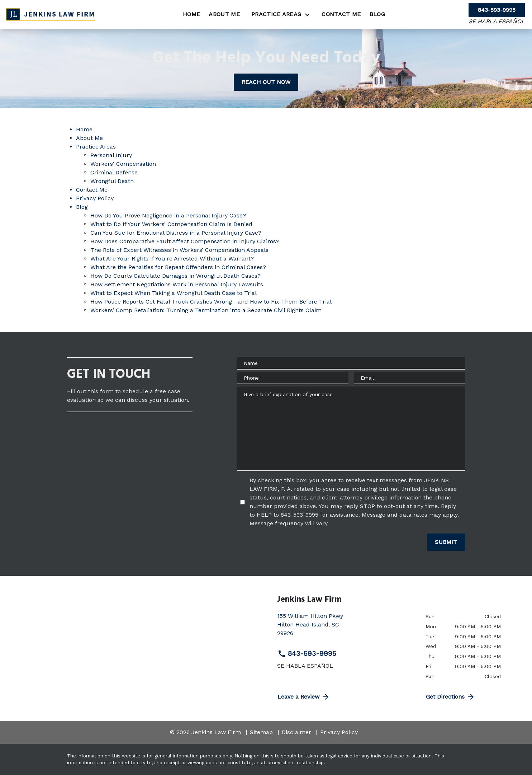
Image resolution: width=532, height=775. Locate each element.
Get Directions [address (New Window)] (450, 697)
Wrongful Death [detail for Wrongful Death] (112, 181)
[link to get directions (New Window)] (346, 628)
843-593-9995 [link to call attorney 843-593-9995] (307, 654)
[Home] (191, 14)
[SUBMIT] (446, 542)
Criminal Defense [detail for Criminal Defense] (114, 172)
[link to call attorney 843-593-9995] (497, 10)
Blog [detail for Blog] (82, 207)
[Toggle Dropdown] (309, 15)
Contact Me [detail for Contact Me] (92, 190)
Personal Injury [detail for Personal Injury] (111, 155)
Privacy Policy (339, 732)
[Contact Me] (341, 14)
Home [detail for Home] (84, 129)
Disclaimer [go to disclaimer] (296, 732)
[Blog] (377, 14)
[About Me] (224, 14)
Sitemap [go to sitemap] (261, 732)
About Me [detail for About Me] (89, 138)
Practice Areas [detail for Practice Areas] (96, 147)
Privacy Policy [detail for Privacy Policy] (95, 198)
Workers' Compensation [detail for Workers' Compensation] (123, 164)
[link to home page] (51, 14)
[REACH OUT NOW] (266, 82)
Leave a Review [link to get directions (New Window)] (304, 697)
